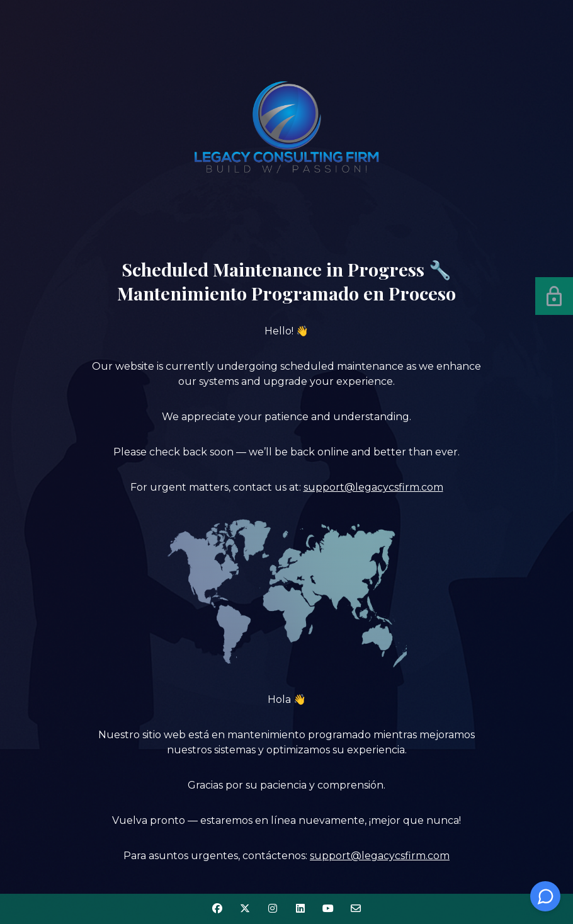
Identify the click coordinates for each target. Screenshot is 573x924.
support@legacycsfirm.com (373, 487)
